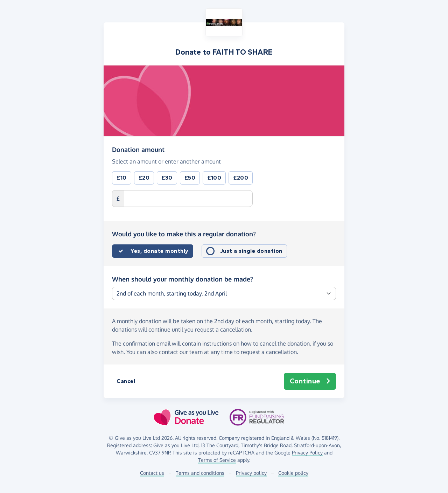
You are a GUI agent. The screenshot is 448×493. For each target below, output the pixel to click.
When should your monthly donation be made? (183, 279)
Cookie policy (293, 473)
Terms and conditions (200, 473)
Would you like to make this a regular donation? (184, 234)
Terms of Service (217, 460)
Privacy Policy (307, 453)
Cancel (126, 381)
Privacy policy (251, 473)
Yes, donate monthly (160, 251)
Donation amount (138, 149)
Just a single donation (251, 251)
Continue (310, 381)
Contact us (152, 473)
